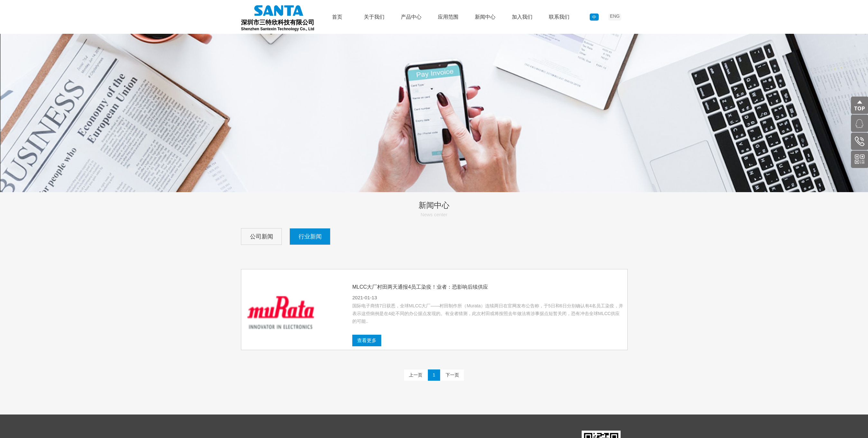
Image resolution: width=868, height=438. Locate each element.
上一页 (416, 375)
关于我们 (374, 17)
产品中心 (411, 17)
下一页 (452, 375)
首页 (337, 17)
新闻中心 (485, 17)
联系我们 (559, 17)
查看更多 (474, 340)
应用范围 (448, 17)
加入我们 (522, 17)
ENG (615, 16)
